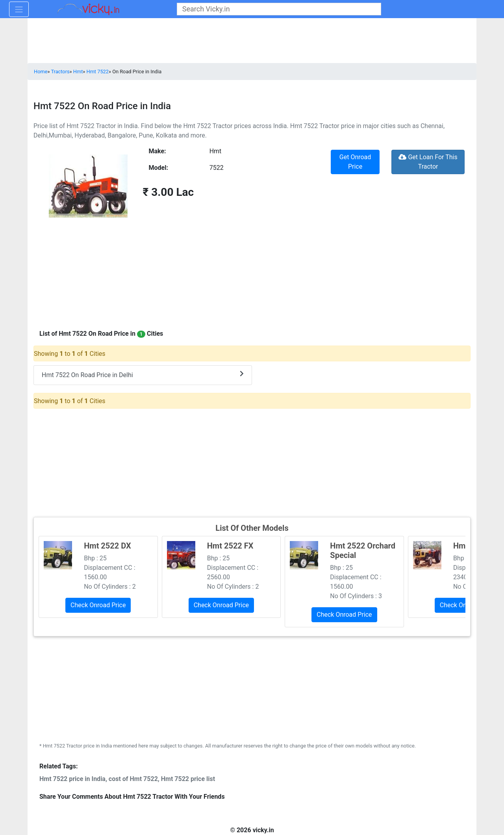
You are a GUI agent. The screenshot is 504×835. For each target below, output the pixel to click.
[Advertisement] (252, 462)
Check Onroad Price (98, 605)
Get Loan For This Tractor (428, 162)
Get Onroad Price (355, 162)
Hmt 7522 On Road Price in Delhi (143, 375)
